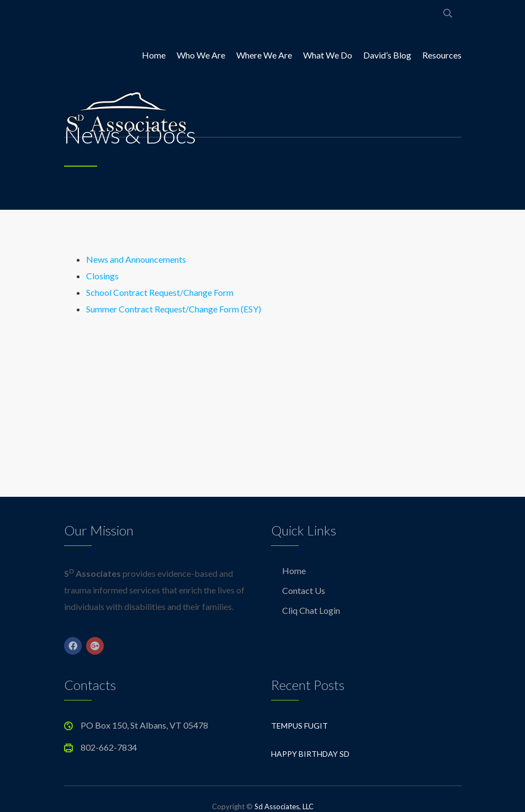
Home (154, 55)
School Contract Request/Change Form (160, 292)
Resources (442, 55)
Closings (102, 276)
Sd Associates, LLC (284, 806)
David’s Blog (387, 55)
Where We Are (264, 55)
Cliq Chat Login (311, 610)
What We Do (328, 55)
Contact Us (304, 590)
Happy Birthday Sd (310, 754)
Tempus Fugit (299, 726)
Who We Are (201, 55)
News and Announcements (136, 259)
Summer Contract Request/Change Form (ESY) (174, 309)
